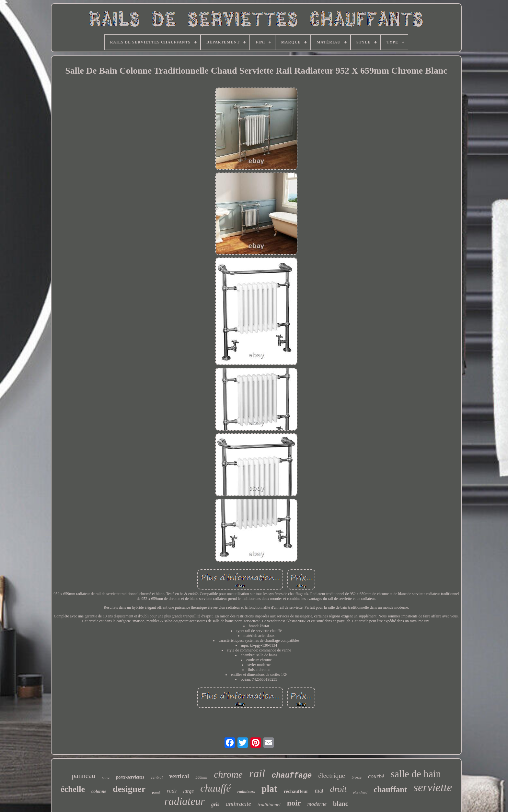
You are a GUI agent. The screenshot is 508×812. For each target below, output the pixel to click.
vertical (179, 776)
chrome (228, 774)
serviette (433, 788)
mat (319, 791)
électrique (332, 776)
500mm (201, 777)
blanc (341, 804)
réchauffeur (296, 791)
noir (294, 803)
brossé (357, 777)
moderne (317, 804)
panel (156, 792)
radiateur (185, 801)
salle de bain (416, 774)
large (188, 791)
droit (338, 789)
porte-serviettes (130, 777)
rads (172, 791)
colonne (99, 791)
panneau (83, 776)
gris (215, 804)
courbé (376, 776)
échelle (73, 789)
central (157, 777)
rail (257, 774)
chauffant (391, 789)
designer (129, 789)
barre (106, 778)
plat (269, 789)
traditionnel (269, 805)
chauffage (292, 776)
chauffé (215, 788)
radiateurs (246, 791)
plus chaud (360, 792)
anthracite (238, 804)
